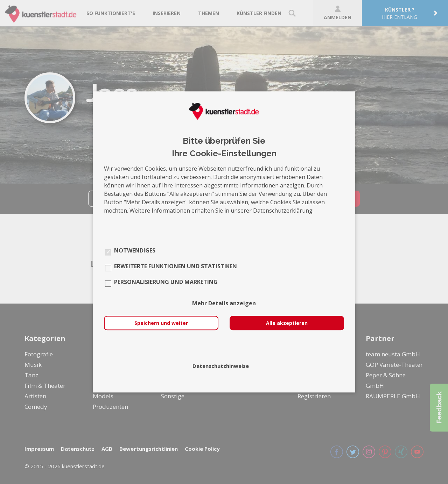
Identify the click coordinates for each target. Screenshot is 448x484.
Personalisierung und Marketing (166, 282)
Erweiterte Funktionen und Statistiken (176, 266)
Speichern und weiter (161, 323)
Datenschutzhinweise (221, 366)
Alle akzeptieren (287, 323)
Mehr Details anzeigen (224, 304)
